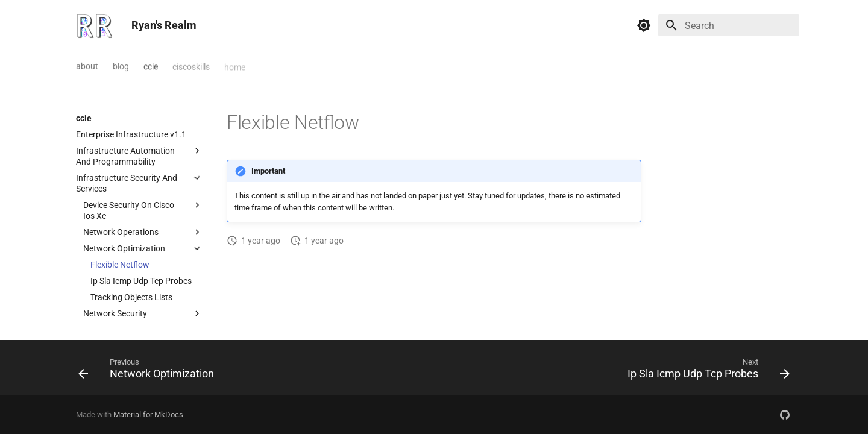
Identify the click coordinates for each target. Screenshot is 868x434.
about (87, 66)
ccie (151, 66)
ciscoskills (191, 66)
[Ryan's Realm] (94, 25)
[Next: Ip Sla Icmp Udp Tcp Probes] (706, 371)
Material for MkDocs (148, 414)
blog (121, 66)
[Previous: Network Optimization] (149, 371)
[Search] (729, 25)
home (235, 66)
